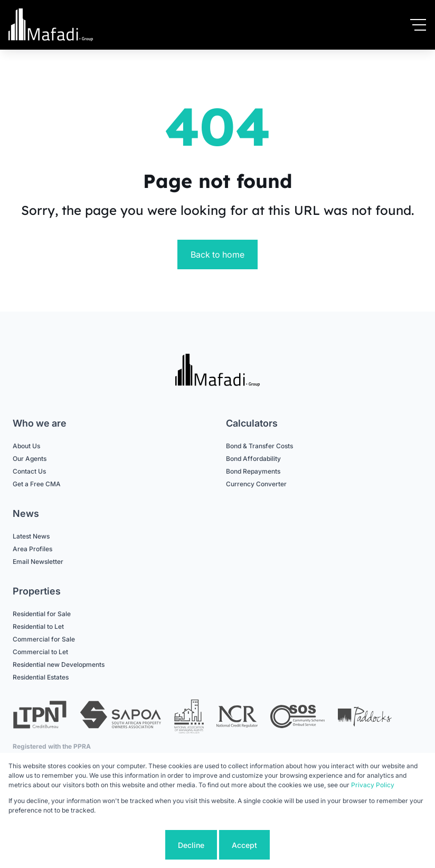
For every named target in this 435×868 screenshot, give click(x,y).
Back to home (218, 254)
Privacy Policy (373, 785)
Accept (244, 845)
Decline (191, 845)
